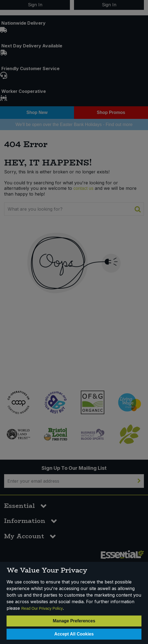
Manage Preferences (74, 621)
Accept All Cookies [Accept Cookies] (74, 634)
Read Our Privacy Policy (42, 608)
